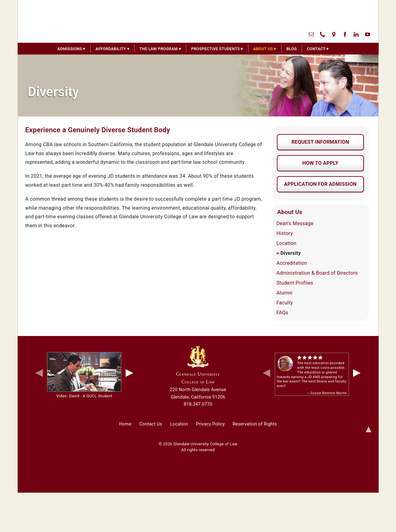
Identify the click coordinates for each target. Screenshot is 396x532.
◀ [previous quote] (267, 372)
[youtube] (368, 34)
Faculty (285, 303)
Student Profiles (295, 283)
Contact (316, 49)
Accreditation (292, 263)
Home (125, 424)
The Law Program (159, 49)
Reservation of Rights (255, 424)
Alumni (285, 293)
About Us (263, 49)
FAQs (282, 313)
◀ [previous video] (39, 372)
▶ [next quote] (357, 372)
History (285, 233)
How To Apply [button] (320, 163)
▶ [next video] (129, 372)
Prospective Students (215, 49)
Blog (292, 49)
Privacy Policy (210, 424)
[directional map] (334, 34)
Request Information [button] (320, 142)
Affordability (111, 49)
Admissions (70, 49)
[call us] (322, 34)
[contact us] (311, 34)
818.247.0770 (198, 404)
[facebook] (345, 34)
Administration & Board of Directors (317, 273)
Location (286, 243)
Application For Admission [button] (320, 184)
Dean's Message (295, 223)
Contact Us (151, 424)
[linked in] (356, 34)
